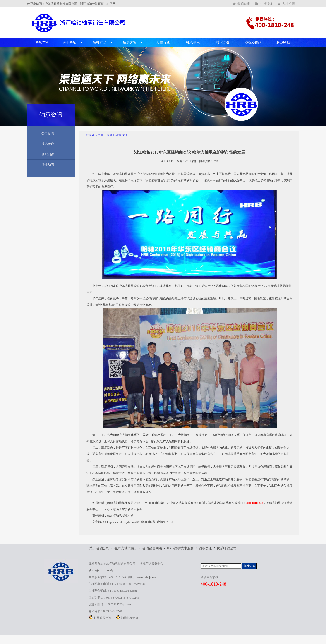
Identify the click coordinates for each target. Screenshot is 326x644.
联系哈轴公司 (227, 548)
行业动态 (48, 165)
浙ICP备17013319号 (101, 570)
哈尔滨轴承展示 (126, 548)
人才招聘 (288, 4)
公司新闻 (48, 133)
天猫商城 (163, 43)
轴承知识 (48, 154)
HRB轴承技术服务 (181, 548)
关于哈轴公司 (99, 548)
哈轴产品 (100, 43)
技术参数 (223, 43)
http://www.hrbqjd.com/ (121, 522)
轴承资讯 (193, 43)
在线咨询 (266, 4)
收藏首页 (244, 4)
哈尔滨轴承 (120, 174)
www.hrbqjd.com (147, 577)
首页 (109, 135)
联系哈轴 (283, 43)
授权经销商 (253, 43)
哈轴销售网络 (152, 548)
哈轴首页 (42, 43)
